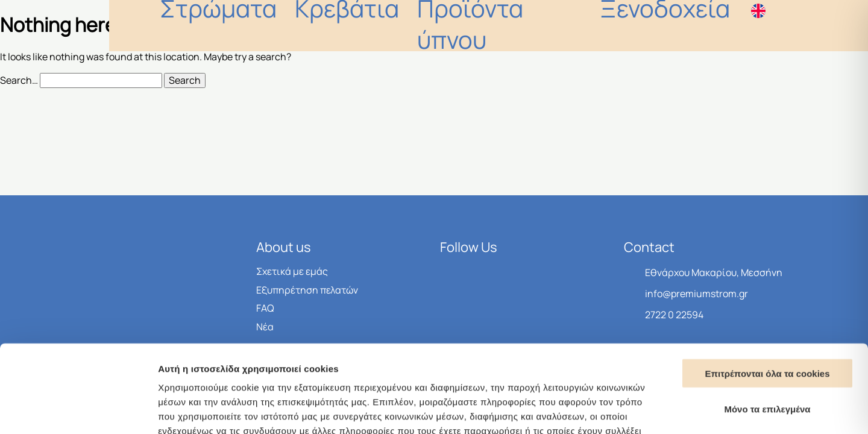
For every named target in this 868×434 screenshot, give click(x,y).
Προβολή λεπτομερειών (716, 410)
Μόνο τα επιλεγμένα (767, 322)
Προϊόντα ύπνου (590, 25)
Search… (19, 80)
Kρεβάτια (494, 25)
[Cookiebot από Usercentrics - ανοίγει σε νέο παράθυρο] (78, 410)
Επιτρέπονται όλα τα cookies (767, 286)
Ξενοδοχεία (693, 25)
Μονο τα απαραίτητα (768, 357)
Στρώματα (416, 25)
